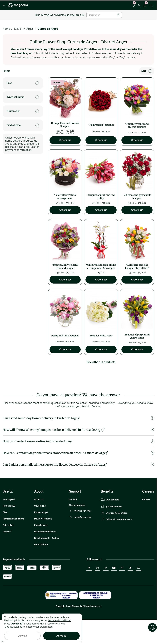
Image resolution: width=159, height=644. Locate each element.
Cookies (7, 552)
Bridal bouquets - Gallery (47, 558)
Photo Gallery (41, 564)
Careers (146, 519)
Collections (40, 526)
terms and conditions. (59, 620)
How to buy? (9, 526)
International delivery (45, 552)
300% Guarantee (111, 526)
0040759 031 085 (80, 531)
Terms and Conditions (13, 539)
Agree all (61, 636)
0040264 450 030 (80, 537)
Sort (147, 71)
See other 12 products (101, 362)
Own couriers (110, 520)
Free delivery (41, 545)
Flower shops (41, 532)
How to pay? (9, 519)
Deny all (22, 636)
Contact (73, 519)
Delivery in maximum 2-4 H (117, 539)
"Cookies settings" (13, 627)
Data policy (8, 545)
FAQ (5, 532)
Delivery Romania (43, 539)
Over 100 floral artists (114, 533)
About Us (39, 519)
